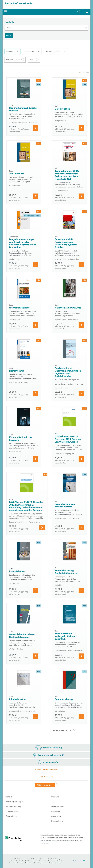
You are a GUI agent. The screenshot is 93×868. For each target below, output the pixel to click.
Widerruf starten (45, 785)
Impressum (56, 811)
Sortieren (12, 52)
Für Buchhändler (12, 811)
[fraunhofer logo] (13, 839)
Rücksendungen (12, 816)
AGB (53, 802)
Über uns (55, 797)
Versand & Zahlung (13, 807)
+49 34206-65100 (46, 777)
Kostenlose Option (13, 60)
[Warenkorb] (87, 5)
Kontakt (8, 797)
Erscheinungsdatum (56, 52)
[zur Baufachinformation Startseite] (46, 4)
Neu (31, 60)
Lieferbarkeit (32, 52)
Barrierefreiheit (58, 821)
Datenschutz (57, 816)
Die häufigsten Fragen (14, 802)
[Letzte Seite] (74, 731)
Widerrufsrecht (58, 807)
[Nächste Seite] (70, 731)
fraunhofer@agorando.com (46, 769)
